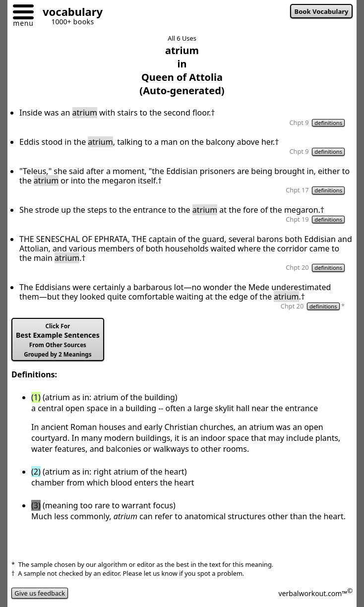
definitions (328, 123)
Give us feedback (40, 593)
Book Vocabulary (322, 11)
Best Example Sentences (58, 340)
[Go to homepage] (69, 13)
